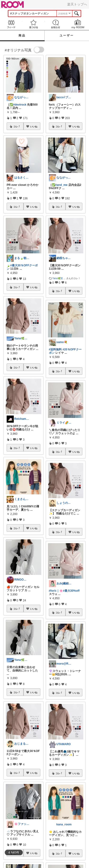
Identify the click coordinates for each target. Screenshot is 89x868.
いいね (34, 126)
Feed (11, 24)
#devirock (20, 105)
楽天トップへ (77, 4)
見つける (33, 24)
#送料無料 (55, 349)
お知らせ (56, 24)
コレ (17, 126)
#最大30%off (71, 591)
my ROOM (78, 24)
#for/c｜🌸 (56, 591)
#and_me (61, 185)
